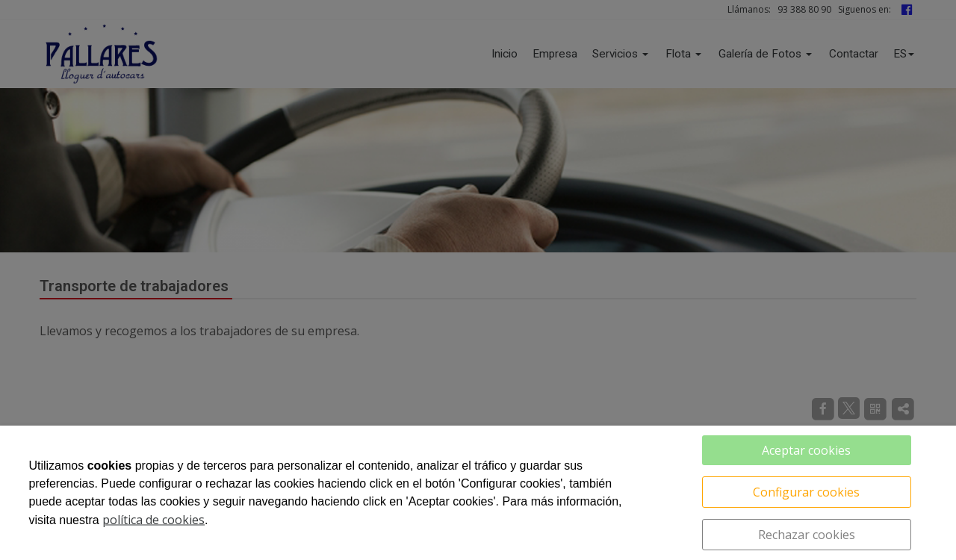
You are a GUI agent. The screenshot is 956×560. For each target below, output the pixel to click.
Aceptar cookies (806, 450)
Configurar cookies (806, 492)
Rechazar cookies (807, 535)
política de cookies (153, 520)
